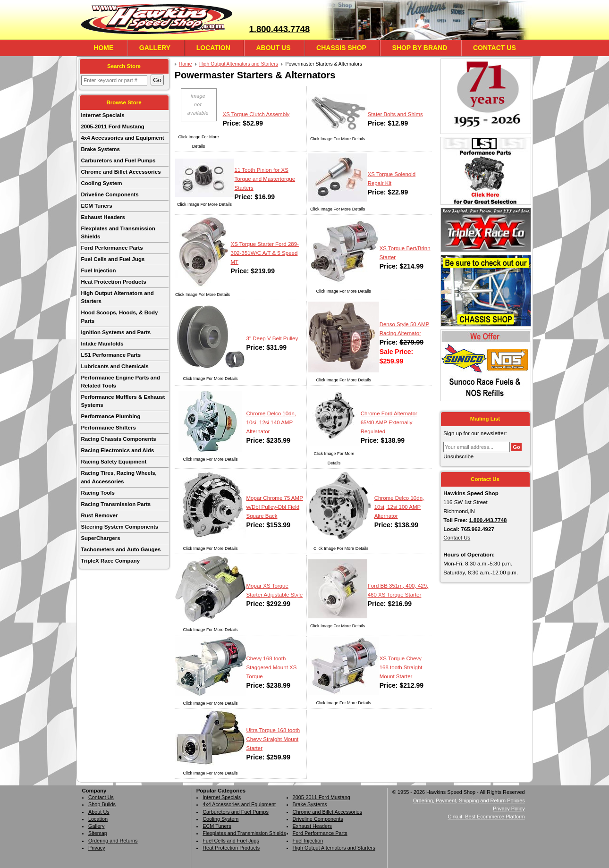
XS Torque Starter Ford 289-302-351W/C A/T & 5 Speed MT (265, 253)
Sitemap (98, 833)
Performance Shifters (108, 428)
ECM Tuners (96, 206)
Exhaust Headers (103, 217)
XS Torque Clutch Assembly (256, 114)
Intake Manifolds (102, 344)
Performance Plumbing (110, 416)
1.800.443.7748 (279, 29)
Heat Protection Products (113, 282)
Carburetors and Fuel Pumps (118, 160)
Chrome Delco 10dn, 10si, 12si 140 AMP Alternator (271, 422)
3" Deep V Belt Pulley (272, 338)
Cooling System (101, 183)
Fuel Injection (98, 270)
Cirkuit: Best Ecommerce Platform (486, 817)
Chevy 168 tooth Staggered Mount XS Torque (272, 667)
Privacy (97, 848)
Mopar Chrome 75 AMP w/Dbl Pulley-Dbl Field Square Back (275, 507)
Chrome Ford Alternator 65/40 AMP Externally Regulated (389, 422)
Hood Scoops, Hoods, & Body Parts (119, 316)
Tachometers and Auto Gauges (121, 549)
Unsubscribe (458, 456)
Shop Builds (102, 804)
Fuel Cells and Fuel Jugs (113, 259)
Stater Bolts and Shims (395, 114)
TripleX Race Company (110, 561)
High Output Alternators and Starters (117, 297)
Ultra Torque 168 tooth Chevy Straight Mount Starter (273, 739)
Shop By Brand (419, 48)
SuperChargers (100, 538)
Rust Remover (99, 515)
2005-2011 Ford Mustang (112, 126)
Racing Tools (97, 493)
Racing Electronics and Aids (117, 450)
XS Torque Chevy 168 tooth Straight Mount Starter (401, 667)
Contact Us (495, 48)
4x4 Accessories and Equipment (122, 138)
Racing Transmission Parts (116, 504)
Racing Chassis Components (118, 439)
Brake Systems (100, 149)
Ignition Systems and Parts (116, 332)
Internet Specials (102, 115)
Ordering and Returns (113, 841)
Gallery (155, 48)
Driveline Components (110, 194)
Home (103, 48)
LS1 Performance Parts (111, 355)
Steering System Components (119, 527)
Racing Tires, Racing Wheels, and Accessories (118, 477)
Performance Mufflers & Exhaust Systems (123, 401)
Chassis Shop (341, 48)
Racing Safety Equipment (114, 462)
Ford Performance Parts (112, 248)
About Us (273, 48)
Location (213, 48)
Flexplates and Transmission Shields (118, 232)
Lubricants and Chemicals (114, 366)
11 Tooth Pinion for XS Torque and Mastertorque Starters (265, 179)
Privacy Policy (509, 809)
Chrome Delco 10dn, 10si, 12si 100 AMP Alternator (399, 507)
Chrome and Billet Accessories (121, 172)
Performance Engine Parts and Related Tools (120, 382)
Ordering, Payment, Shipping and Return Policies (469, 801)
